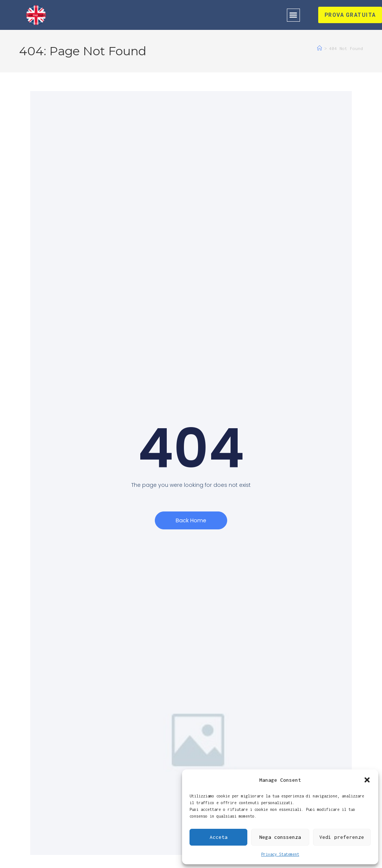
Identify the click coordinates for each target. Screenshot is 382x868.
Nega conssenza (280, 837)
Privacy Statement (280, 854)
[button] (367, 780)
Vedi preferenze (342, 837)
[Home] (320, 48)
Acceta (219, 837)
